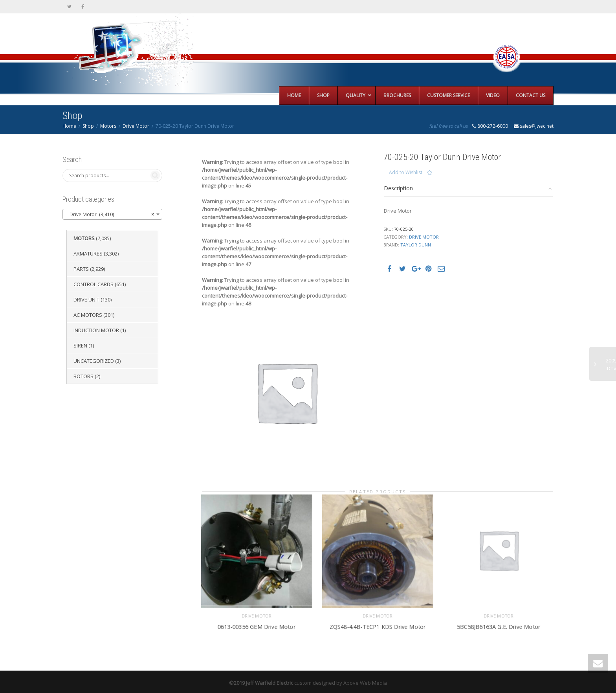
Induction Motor (96, 330)
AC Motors (88, 315)
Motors (108, 126)
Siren (80, 346)
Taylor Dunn (416, 245)
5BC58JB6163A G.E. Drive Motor (499, 621)
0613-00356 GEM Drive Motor (256, 621)
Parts (81, 269)
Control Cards (93, 284)
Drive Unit (86, 300)
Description (398, 188)
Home (69, 126)
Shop (88, 126)
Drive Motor (136, 126)
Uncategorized (94, 361)
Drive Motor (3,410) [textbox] (110, 215)
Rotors (83, 376)
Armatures (88, 254)
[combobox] (112, 214)
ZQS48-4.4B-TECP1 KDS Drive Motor (378, 621)
